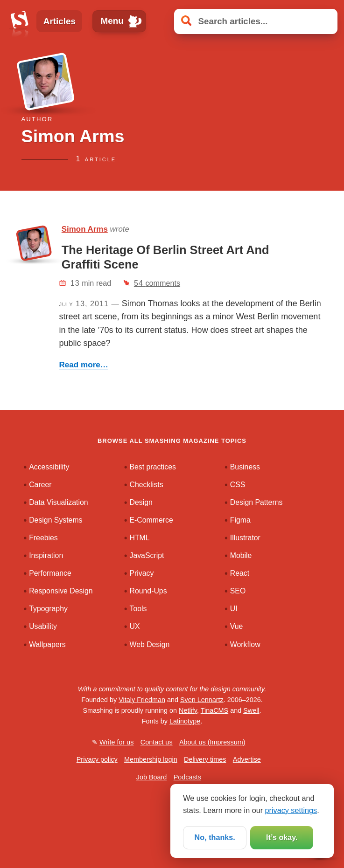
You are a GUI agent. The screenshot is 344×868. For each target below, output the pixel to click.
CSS (238, 485)
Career (40, 485)
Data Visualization (58, 502)
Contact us (157, 742)
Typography (48, 609)
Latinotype (185, 721)
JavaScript (147, 555)
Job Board (152, 777)
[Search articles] (256, 21)
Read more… (83, 365)
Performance (50, 573)
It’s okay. (282, 837)
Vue (237, 626)
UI (234, 609)
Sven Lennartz (202, 700)
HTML (139, 538)
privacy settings (291, 810)
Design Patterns (256, 502)
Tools (138, 609)
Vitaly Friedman (142, 700)
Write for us (116, 742)
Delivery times (205, 759)
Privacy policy (97, 759)
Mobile (241, 555)
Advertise (247, 759)
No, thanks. (215, 837)
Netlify (188, 710)
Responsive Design (61, 591)
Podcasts (187, 777)
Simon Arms (85, 229)
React (240, 573)
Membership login (151, 759)
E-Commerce (151, 520)
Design (141, 502)
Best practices (152, 467)
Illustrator (245, 538)
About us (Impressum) (212, 742)
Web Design (149, 644)
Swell (251, 710)
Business (245, 467)
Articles (60, 21)
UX (134, 626)
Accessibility (49, 467)
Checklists (146, 485)
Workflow (245, 644)
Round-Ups (148, 591)
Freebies (43, 538)
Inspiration (46, 555)
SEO (238, 591)
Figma (240, 520)
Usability (43, 626)
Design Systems (56, 520)
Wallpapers (47, 644)
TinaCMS (214, 710)
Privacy (141, 573)
